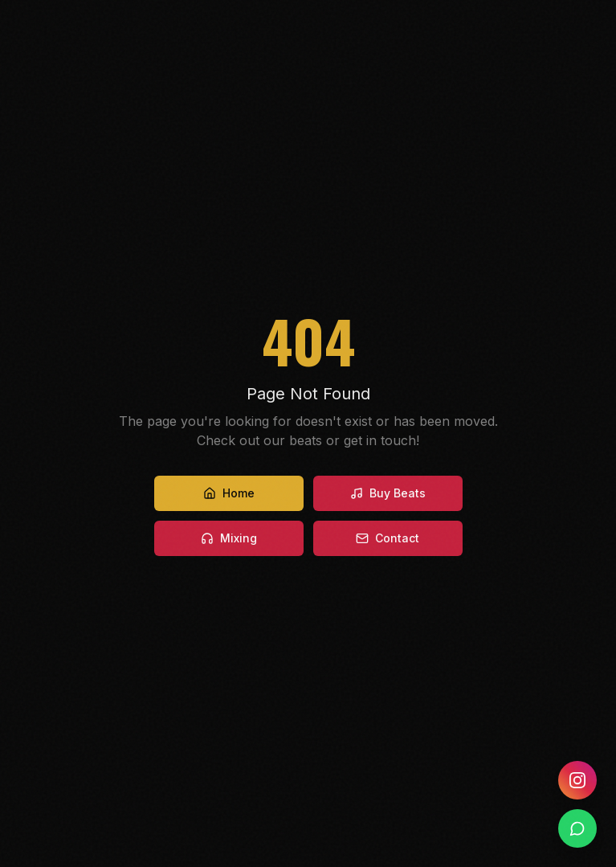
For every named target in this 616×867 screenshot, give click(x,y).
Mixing (229, 538)
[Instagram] (577, 780)
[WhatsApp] (577, 828)
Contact (388, 538)
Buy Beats (388, 493)
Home (229, 493)
